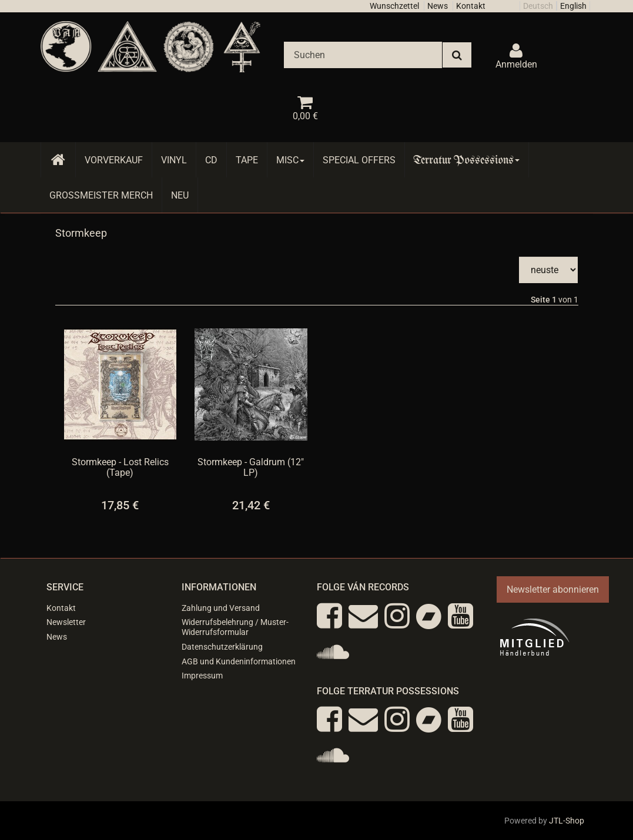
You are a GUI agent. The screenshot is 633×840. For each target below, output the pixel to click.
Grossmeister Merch (101, 195)
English (573, 6)
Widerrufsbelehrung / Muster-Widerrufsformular (235, 627)
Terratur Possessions (467, 160)
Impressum (202, 676)
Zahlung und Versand (221, 608)
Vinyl (174, 160)
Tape (247, 160)
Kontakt (471, 6)
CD (211, 160)
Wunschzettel (394, 6)
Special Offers (359, 160)
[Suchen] (363, 55)
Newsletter (66, 622)
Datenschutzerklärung (222, 647)
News (438, 6)
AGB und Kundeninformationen (239, 661)
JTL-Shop (567, 821)
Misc (290, 160)
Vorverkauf (114, 160)
